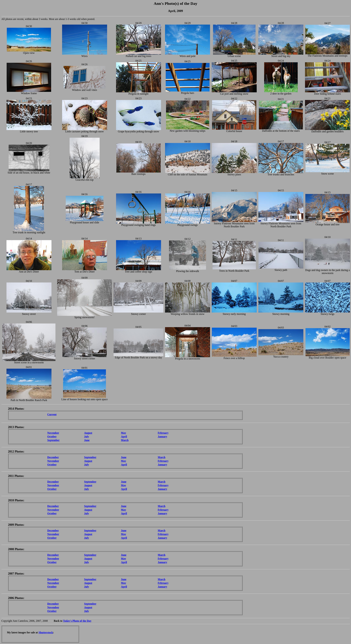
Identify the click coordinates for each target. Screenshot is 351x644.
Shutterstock (46, 632)
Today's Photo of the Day (77, 621)
